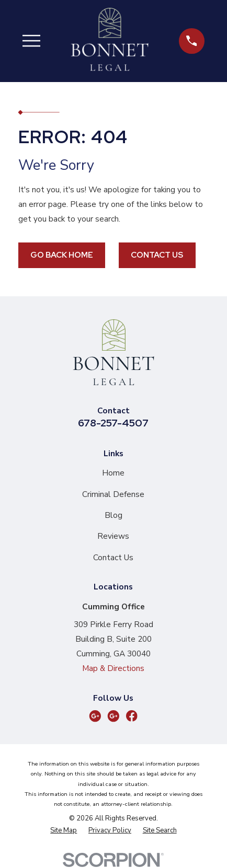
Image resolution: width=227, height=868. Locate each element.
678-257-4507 (113, 423)
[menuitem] (64, 831)
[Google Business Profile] (95, 716)
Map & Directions (113, 668)
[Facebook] (132, 716)
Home (113, 473)
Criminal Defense (113, 494)
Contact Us (157, 255)
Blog (113, 515)
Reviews (113, 536)
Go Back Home (62, 255)
